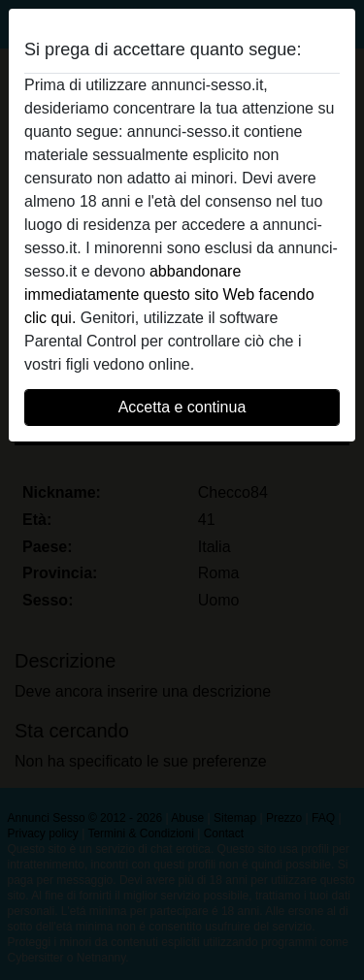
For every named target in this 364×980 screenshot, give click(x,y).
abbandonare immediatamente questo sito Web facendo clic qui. (169, 294)
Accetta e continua (182, 407)
